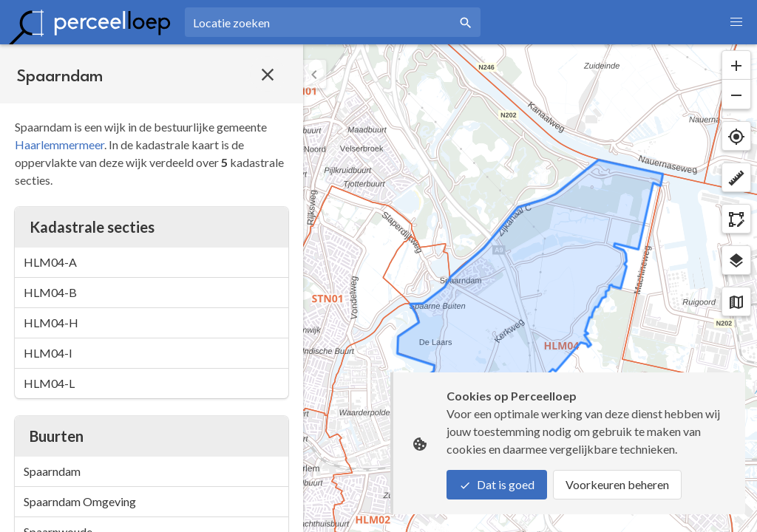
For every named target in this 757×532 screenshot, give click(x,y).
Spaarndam (52, 471)
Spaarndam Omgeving (80, 501)
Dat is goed (497, 484)
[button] (736, 22)
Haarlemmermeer (60, 144)
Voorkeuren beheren (617, 484)
